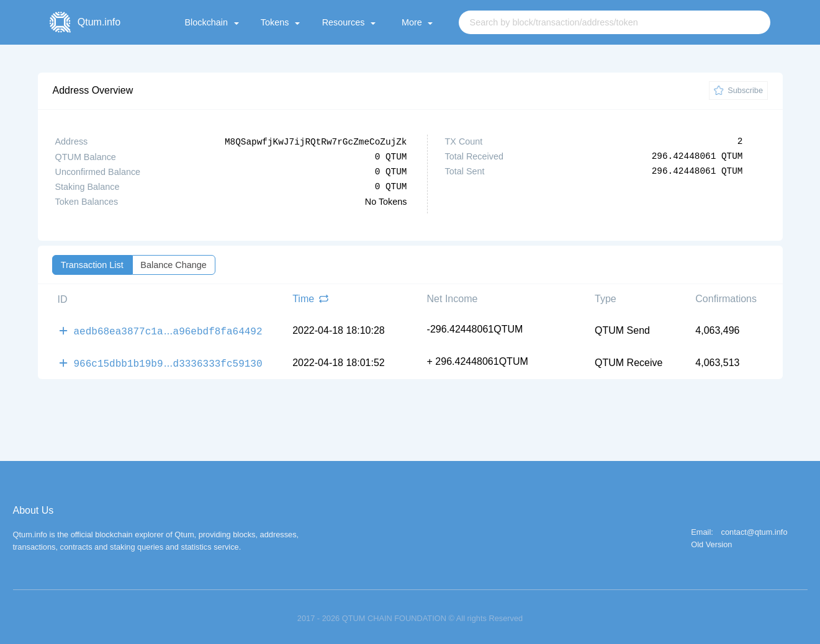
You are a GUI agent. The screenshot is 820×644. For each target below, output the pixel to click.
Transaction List (92, 264)
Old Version (711, 542)
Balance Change (173, 264)
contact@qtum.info (755, 530)
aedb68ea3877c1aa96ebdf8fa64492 (168, 329)
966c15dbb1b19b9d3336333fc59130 (168, 360)
